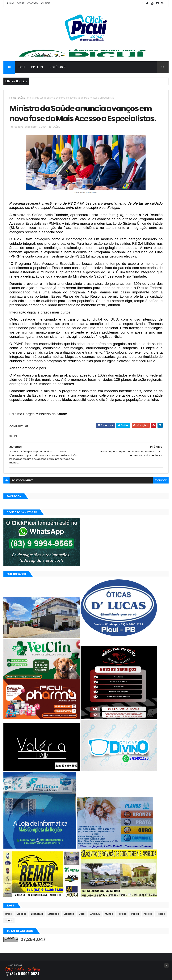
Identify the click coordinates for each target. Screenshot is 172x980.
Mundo (109, 914)
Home (13, 98)
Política (148, 914)
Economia (37, 914)
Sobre (21, 3)
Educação (53, 914)
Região (161, 914)
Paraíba (122, 914)
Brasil (8, 914)
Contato (32, 3)
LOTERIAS (95, 914)
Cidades (21, 914)
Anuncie (46, 3)
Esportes (69, 914)
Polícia (135, 914)
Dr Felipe (38, 67)
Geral (82, 914)
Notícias (56, 67)
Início (11, 3)
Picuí (22, 67)
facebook (161, 480)
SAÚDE (22, 98)
